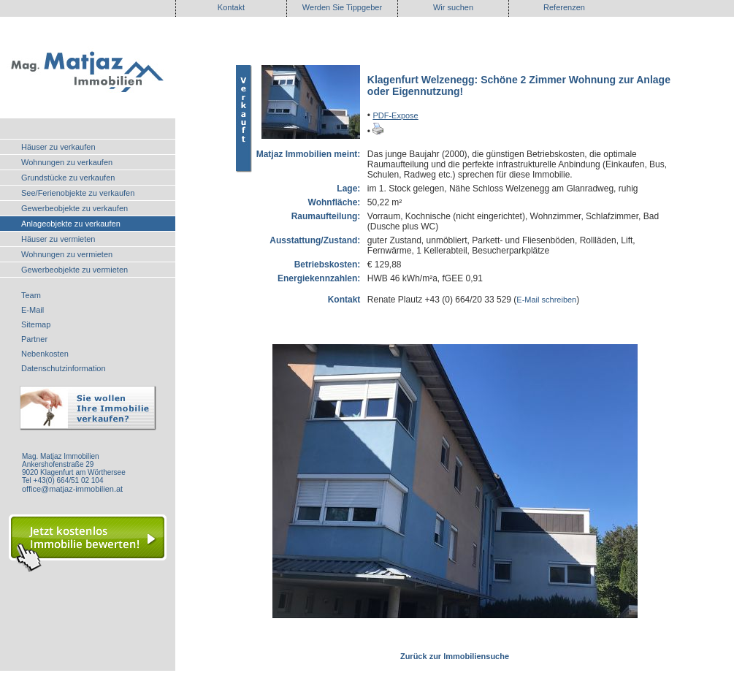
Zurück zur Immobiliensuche (455, 656)
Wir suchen (453, 7)
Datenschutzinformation (64, 368)
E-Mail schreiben (546, 300)
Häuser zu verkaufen (58, 147)
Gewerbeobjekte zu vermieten (74, 270)
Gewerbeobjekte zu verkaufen (74, 208)
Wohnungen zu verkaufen (67, 162)
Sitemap (36, 324)
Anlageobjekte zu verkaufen (71, 224)
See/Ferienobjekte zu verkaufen (78, 193)
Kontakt (231, 7)
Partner (34, 339)
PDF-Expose (395, 115)
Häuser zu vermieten (58, 239)
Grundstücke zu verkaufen (68, 178)
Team (31, 295)
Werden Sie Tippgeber (342, 7)
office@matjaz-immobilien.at (72, 489)
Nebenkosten (45, 354)
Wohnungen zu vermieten (67, 254)
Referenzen (564, 7)
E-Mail (33, 310)
